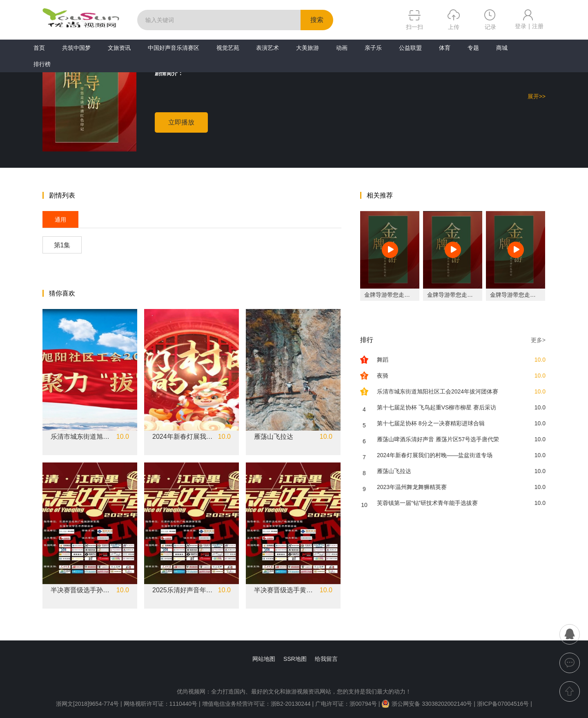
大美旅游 (307, 48)
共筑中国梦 (76, 48)
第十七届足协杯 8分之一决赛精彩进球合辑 (431, 423)
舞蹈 (383, 360)
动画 (342, 48)
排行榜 (42, 64)
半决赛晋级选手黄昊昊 (285, 590)
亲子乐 (373, 48)
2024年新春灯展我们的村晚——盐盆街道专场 (183, 437)
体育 (445, 48)
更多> (538, 340)
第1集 (62, 245)
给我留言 (326, 659)
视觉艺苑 (228, 48)
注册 (538, 26)
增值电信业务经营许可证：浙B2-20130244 (256, 704)
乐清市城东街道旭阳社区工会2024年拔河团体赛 (81, 437)
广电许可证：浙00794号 (346, 704)
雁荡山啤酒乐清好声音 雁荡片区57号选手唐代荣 (438, 439)
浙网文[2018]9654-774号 (87, 704)
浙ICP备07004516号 (503, 704)
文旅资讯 (119, 48)
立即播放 (181, 122)
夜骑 (383, 376)
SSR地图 (295, 659)
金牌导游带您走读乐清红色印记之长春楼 (416, 295)
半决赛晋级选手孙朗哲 (81, 590)
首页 (39, 48)
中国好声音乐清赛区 (174, 48)
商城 (502, 48)
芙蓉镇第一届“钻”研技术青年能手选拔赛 (427, 503)
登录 (521, 26)
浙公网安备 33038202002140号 (427, 704)
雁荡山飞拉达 (274, 437)
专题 (473, 48)
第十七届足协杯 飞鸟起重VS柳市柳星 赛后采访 (437, 407)
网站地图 (264, 659)
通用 (60, 220)
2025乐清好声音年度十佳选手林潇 (183, 590)
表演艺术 (267, 48)
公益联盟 (410, 48)
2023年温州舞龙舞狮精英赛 (412, 487)
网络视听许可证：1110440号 (161, 704)
